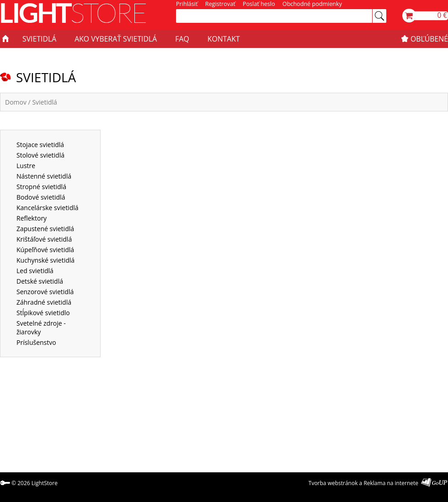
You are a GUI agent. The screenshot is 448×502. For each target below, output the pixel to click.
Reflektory (32, 218)
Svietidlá (44, 102)
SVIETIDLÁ (39, 39)
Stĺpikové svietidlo (43, 313)
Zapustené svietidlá (45, 229)
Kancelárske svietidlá (48, 208)
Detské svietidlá (40, 281)
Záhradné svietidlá (44, 302)
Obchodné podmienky (312, 4)
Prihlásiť (187, 4)
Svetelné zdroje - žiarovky (41, 328)
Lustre (26, 166)
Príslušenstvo (36, 342)
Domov (16, 102)
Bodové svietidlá (41, 197)
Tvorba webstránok (333, 483)
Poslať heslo (259, 4)
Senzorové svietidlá (45, 292)
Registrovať (220, 4)
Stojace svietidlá (40, 145)
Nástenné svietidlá (44, 176)
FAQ (182, 39)
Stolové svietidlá (40, 155)
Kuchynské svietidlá (45, 260)
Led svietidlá (35, 271)
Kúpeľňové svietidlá (45, 250)
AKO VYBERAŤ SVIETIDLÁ (116, 39)
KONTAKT (224, 39)
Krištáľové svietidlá (44, 239)
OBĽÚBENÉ (429, 39)
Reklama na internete (391, 483)
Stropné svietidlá (41, 187)
